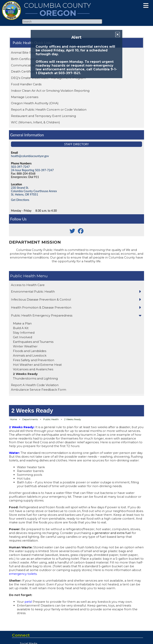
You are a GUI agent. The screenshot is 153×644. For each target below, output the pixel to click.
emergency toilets (23, 574)
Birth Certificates (24, 59)
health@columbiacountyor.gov (30, 156)
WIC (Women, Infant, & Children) (35, 122)
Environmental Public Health (33, 292)
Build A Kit (21, 328)
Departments (30, 419)
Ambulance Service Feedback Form (39, 390)
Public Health (23, 276)
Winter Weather (25, 346)
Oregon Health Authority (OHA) (35, 103)
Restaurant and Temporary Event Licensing (43, 116)
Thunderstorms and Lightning (35, 378)
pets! (28, 602)
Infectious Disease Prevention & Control (41, 299)
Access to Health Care (28, 285)
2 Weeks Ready (25, 374)
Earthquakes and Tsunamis (33, 342)
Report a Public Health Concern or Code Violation (49, 110)
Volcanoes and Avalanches (33, 369)
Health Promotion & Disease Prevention (41, 307)
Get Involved (23, 337)
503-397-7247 (20, 167)
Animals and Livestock (30, 355)
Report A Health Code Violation (35, 385)
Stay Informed (24, 333)
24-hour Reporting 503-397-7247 (32, 170)
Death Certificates (25, 71)
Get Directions (20, 200)
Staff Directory (76, 144)
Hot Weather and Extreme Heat (37, 365)
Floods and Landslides (30, 351)
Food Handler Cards (26, 84)
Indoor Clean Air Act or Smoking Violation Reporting (50, 91)
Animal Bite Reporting (28, 53)
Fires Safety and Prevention (34, 360)
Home (13, 419)
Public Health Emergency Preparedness (42, 315)
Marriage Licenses (25, 97)
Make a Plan (22, 323)
